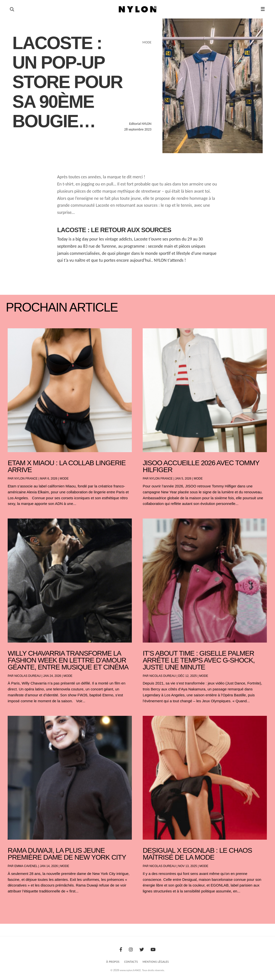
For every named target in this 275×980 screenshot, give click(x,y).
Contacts (131, 962)
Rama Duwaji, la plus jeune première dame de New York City (67, 854)
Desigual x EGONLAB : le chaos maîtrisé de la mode (197, 854)
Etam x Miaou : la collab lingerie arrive (67, 466)
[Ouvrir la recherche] (12, 9)
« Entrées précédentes (17, 904)
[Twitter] (142, 950)
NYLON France (26, 479)
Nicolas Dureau (28, 676)
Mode (64, 479)
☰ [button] (263, 9)
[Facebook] (121, 950)
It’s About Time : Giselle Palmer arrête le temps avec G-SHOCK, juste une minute (199, 660)
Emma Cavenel (26, 866)
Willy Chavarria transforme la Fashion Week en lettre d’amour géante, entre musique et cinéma (68, 660)
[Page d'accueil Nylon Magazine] (138, 9)
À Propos (113, 962)
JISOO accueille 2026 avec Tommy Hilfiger (201, 466)
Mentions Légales (156, 962)
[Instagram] (131, 950)
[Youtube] (153, 950)
